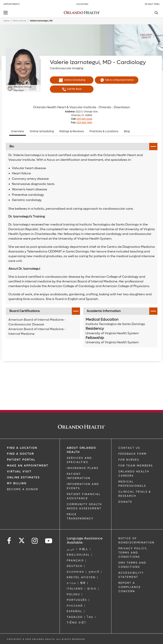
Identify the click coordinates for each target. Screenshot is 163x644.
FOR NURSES (129, 460)
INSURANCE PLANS (83, 468)
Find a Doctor (19, 21)
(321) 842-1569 (84, 123)
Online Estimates (23, 477)
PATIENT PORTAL (21, 460)
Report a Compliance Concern (130, 587)
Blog (127, 131)
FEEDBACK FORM (132, 454)
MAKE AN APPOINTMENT (28, 466)
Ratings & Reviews (72, 131)
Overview (18, 131)
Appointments (12, 4)
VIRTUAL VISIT (19, 472)
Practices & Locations (104, 131)
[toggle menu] (6, 13)
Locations (82, 4)
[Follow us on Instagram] (35, 541)
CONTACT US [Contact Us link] (129, 448)
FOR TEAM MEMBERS (136, 466)
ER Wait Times (152, 4)
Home (6, 21)
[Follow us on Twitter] (22, 539)
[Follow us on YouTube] (49, 541)
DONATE (125, 502)
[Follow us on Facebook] (9, 541)
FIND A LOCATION (22, 448)
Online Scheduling (72, 80)
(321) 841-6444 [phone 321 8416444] (84, 119)
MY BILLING (17, 483)
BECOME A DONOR (23, 489)
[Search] (156, 13)
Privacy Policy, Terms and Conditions (133, 553)
